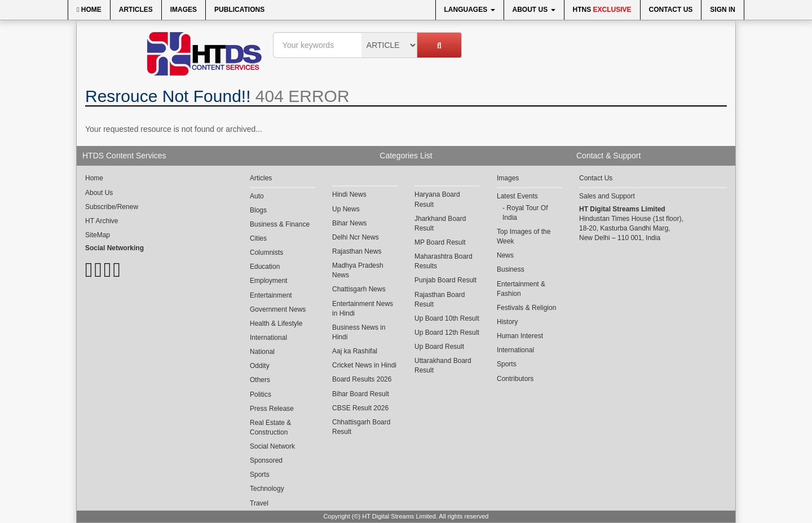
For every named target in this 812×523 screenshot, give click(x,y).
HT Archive (101, 221)
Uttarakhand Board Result (443, 365)
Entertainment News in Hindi (363, 309)
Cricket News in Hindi (364, 365)
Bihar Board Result (361, 394)
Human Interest (520, 336)
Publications (239, 10)
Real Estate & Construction (270, 427)
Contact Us (671, 10)
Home (89, 10)
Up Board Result (439, 347)
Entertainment (271, 295)
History (507, 322)
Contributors (515, 379)
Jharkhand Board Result (440, 223)
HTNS (602, 10)
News (505, 255)
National (262, 352)
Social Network (272, 446)
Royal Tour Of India (525, 213)
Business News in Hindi (359, 332)
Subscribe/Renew (112, 207)
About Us (534, 10)
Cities (258, 238)
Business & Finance (280, 224)
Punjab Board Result (445, 280)
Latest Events (517, 196)
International (268, 338)
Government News (278, 309)
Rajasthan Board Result (440, 300)
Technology (267, 489)
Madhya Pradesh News (358, 270)
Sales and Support (607, 196)
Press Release (272, 409)
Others (260, 380)
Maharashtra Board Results (443, 261)
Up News (346, 209)
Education (265, 267)
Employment (269, 281)
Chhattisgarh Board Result (361, 427)
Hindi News (349, 194)
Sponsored (266, 460)
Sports (260, 475)
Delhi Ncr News (356, 237)
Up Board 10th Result (447, 318)
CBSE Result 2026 (360, 408)
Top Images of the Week (524, 236)
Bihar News (349, 223)
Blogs (258, 210)
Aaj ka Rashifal (355, 351)
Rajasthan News (357, 251)
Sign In (723, 10)
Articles (136, 10)
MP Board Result (440, 242)
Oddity (260, 366)
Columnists (266, 252)
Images (184, 10)
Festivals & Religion (526, 308)
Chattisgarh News (359, 289)
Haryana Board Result (437, 199)
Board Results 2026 (362, 379)
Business (511, 269)
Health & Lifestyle (276, 323)
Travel (259, 503)
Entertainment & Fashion (521, 289)
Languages (470, 10)
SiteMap (98, 235)
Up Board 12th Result (447, 333)
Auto (257, 196)
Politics (261, 395)
